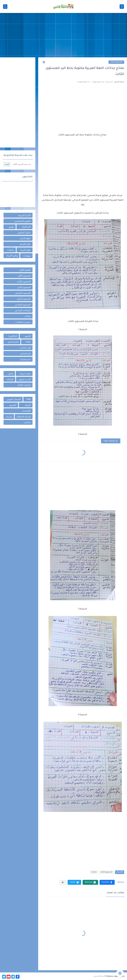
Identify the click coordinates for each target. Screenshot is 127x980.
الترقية (28, 405)
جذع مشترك (25, 359)
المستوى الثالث (116, 62)
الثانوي (28, 336)
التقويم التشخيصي (22, 221)
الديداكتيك (26, 227)
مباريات (9, 417)
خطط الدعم (25, 238)
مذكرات (11, 250)
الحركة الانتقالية (24, 417)
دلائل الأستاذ (25, 244)
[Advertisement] (64, 36)
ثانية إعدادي (25, 353)
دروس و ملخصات (23, 322)
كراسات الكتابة (24, 385)
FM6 (29, 399)
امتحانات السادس (23, 310)
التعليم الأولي (25, 270)
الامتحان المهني (14, 399)
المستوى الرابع (24, 299)
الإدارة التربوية (24, 215)
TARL (28, 342)
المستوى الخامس (23, 293)
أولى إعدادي (25, 348)
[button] (107, 882)
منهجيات (27, 256)
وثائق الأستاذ (12, 256)
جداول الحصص (24, 233)
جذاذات (94, 872)
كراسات (10, 379)
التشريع (13, 405)
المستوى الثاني (24, 287)
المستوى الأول (24, 276)
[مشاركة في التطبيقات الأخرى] (63, 882)
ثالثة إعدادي (13, 342)
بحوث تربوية (25, 373)
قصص (10, 373)
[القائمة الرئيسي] (122, 7)
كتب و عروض (25, 379)
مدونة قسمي (99, 976)
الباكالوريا (13, 336)
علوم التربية (25, 250)
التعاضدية (27, 411)
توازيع (11, 227)
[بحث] (5, 7)
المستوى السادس (23, 305)
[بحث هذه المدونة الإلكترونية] (22, 164)
